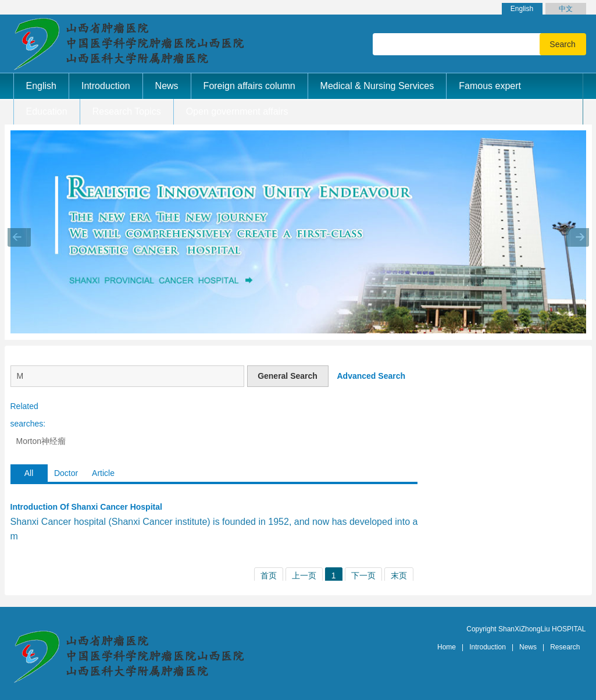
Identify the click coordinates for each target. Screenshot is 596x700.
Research (565, 647)
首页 (269, 575)
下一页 (363, 575)
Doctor (66, 473)
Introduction (488, 647)
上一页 (304, 575)
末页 (399, 575)
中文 (566, 9)
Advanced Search (372, 376)
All (29, 473)
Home (447, 647)
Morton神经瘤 (41, 441)
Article (103, 473)
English (522, 9)
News (528, 647)
